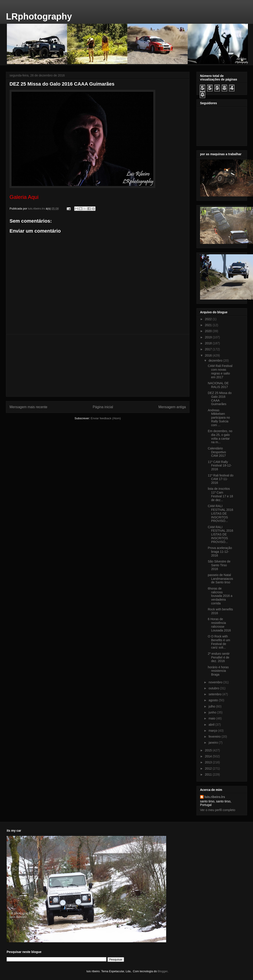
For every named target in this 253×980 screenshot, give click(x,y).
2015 (209, 750)
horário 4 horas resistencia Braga (218, 671)
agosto (214, 700)
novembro (216, 682)
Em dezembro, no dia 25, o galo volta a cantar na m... (220, 437)
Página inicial (103, 407)
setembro (215, 694)
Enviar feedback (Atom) (106, 418)
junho (213, 712)
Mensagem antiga (172, 407)
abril (212, 725)
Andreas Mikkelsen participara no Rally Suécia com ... (219, 418)
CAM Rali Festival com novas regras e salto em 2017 (220, 371)
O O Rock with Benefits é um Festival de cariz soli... (219, 642)
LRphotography (39, 16)
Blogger (163, 971)
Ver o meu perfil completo (218, 810)
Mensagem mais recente (28, 407)
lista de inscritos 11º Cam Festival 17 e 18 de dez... (220, 494)
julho (212, 706)
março (213, 731)
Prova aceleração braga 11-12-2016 (220, 552)
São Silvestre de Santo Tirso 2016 (219, 565)
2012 (209, 768)
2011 (209, 774)
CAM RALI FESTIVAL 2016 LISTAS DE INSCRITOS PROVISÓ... (221, 513)
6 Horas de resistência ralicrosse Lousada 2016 (219, 625)
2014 (209, 756)
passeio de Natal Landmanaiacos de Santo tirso (220, 579)
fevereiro (215, 737)
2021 (209, 325)
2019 (209, 337)
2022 (209, 319)
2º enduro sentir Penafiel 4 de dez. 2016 (219, 657)
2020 (209, 331)
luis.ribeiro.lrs (215, 797)
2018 (209, 343)
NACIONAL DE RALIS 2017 (218, 385)
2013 (209, 762)
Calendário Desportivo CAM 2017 (217, 452)
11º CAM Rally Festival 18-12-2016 (220, 466)
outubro (214, 688)
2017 (209, 349)
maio (212, 718)
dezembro (216, 361)
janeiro (214, 743)
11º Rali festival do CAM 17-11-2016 (221, 479)
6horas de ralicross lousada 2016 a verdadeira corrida (220, 596)
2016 (209, 355)
